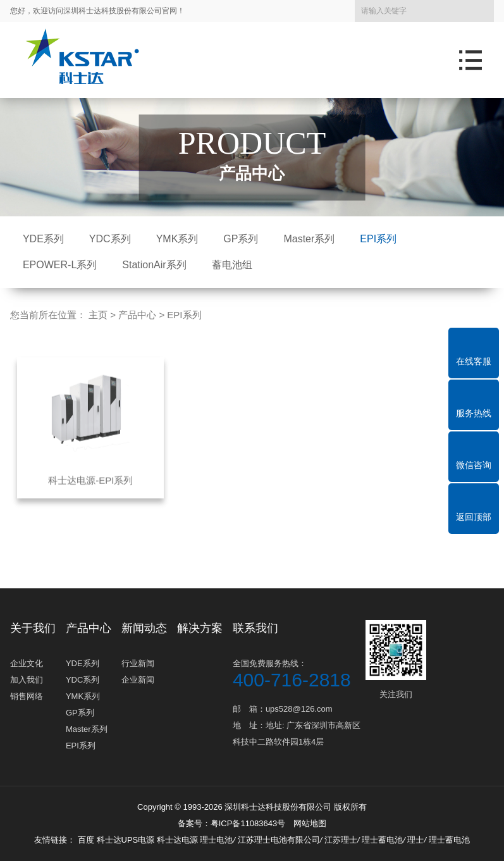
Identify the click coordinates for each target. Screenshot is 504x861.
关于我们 (33, 628)
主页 (98, 315)
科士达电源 (177, 840)
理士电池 (216, 840)
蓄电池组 (232, 265)
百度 (87, 840)
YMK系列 (177, 239)
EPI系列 (378, 239)
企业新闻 (138, 680)
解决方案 (200, 628)
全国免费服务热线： (298, 673)
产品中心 (137, 315)
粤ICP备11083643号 (248, 823)
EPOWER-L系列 (60, 265)
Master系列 (309, 239)
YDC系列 (110, 239)
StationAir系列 (154, 265)
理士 (415, 840)
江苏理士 (341, 840)
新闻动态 (144, 628)
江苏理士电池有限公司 (279, 840)
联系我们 (255, 628)
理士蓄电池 (382, 840)
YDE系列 (43, 239)
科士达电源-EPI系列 (90, 492)
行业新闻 (138, 663)
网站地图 (310, 823)
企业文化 (27, 663)
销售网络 (27, 696)
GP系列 (241, 239)
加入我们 (27, 680)
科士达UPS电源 (126, 840)
